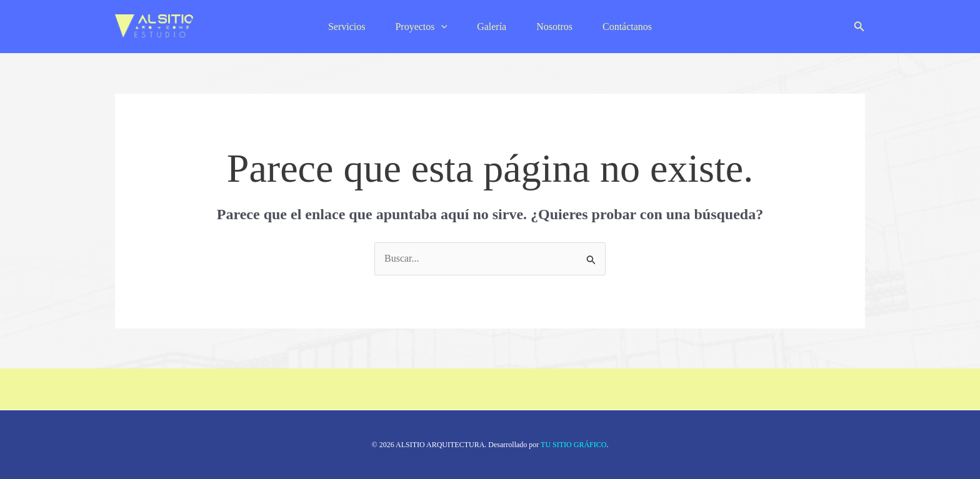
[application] (441, 27)
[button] (859, 27)
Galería (492, 27)
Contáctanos (627, 27)
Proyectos (421, 27)
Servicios (347, 27)
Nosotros (554, 27)
